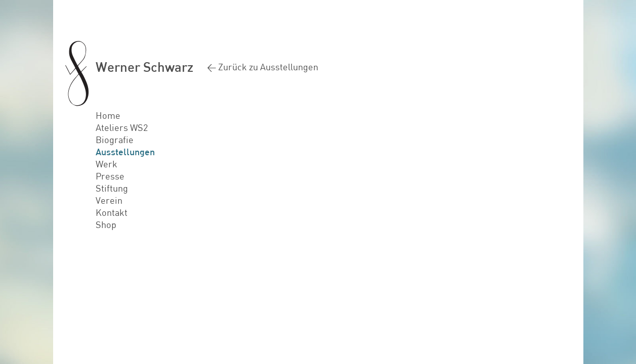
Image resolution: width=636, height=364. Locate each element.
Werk (107, 164)
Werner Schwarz (144, 66)
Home (108, 115)
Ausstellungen (125, 152)
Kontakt (112, 212)
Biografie (115, 140)
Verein (109, 200)
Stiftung (112, 188)
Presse (110, 176)
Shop (106, 224)
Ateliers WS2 (122, 127)
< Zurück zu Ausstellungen (263, 67)
